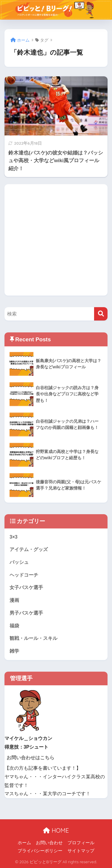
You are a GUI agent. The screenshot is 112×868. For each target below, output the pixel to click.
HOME (56, 830)
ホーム (24, 843)
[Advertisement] (56, 240)
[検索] (101, 314)
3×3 (14, 537)
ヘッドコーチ (24, 575)
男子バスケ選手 (26, 613)
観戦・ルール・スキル (33, 638)
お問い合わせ (49, 843)
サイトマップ (81, 851)
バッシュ (19, 562)
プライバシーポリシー (40, 851)
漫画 (14, 600)
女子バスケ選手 (26, 587)
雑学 (14, 651)
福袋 (14, 626)
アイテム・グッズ (29, 549)
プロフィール (81, 843)
